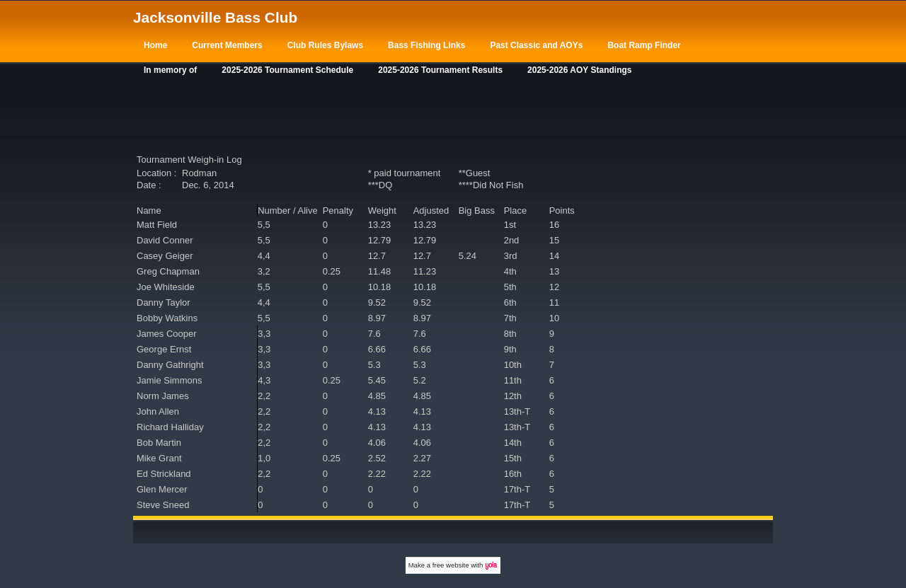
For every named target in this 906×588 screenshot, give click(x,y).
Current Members (227, 45)
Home (155, 45)
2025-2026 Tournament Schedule (287, 70)
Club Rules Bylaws (325, 45)
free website (451, 565)
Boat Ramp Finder (644, 45)
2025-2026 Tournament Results (440, 70)
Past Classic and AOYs (536, 45)
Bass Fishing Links (426, 45)
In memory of (170, 70)
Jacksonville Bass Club (215, 17)
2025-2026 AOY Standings (579, 70)
